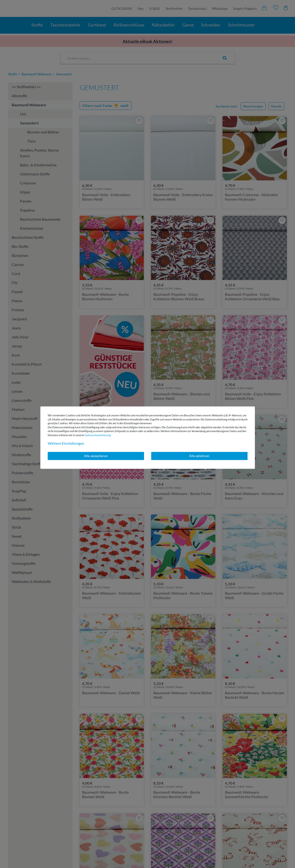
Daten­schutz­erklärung (98, 435)
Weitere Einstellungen (66, 443)
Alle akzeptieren (96, 456)
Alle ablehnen (199, 456)
